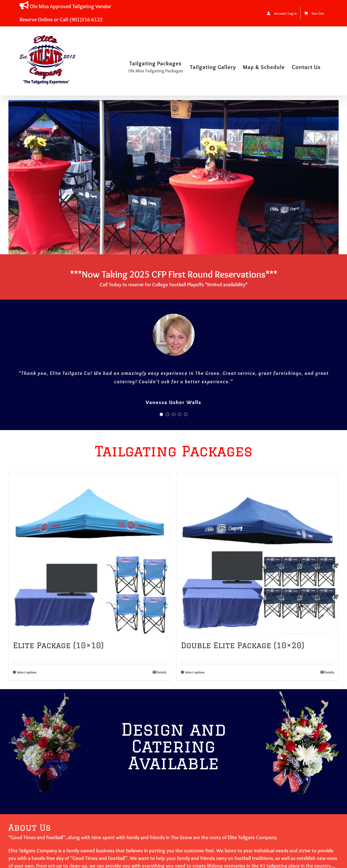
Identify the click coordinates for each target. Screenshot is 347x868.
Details (161, 672)
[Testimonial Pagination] (161, 414)
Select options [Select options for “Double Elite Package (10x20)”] (195, 672)
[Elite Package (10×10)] (90, 553)
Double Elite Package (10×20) (243, 645)
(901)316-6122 (86, 19)
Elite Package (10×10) (58, 645)
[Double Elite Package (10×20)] (258, 553)
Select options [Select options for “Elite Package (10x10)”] (27, 672)
